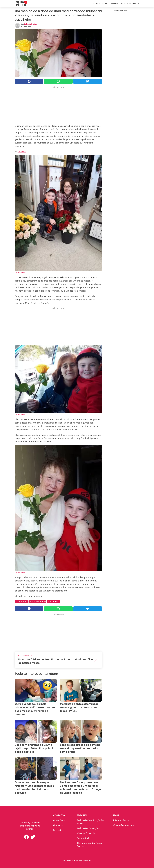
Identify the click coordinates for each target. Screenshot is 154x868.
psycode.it (58, 830)
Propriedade (83, 838)
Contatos (58, 825)
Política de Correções (88, 828)
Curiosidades (100, 4)
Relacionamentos (130, 4)
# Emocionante (37, 602)
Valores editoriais (86, 833)
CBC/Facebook (20, 272)
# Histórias (53, 602)
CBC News (22, 152)
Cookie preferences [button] (123, 825)
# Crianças (21, 602)
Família (114, 4)
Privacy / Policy (121, 820)
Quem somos (60, 820)
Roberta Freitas (30, 24)
